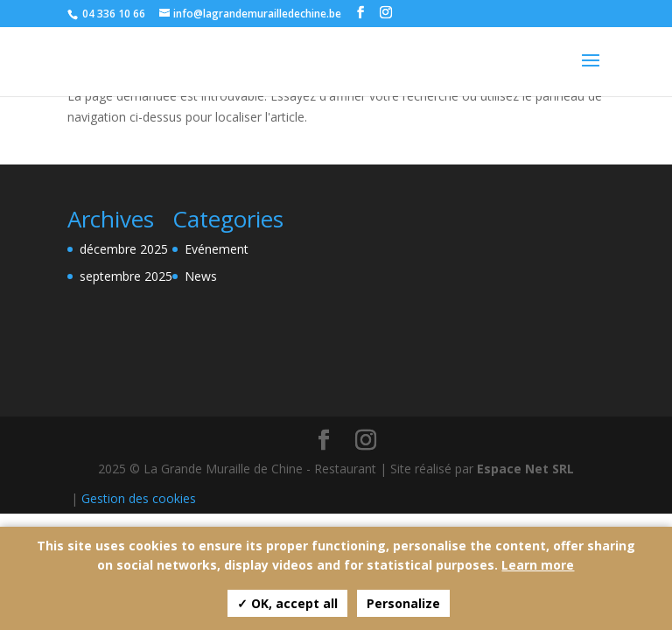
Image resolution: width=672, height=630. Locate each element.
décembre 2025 (124, 249)
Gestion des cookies (139, 498)
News (201, 276)
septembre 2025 (126, 276)
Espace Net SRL (525, 469)
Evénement (217, 249)
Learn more (538, 565)
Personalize (403, 603)
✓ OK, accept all (287, 603)
